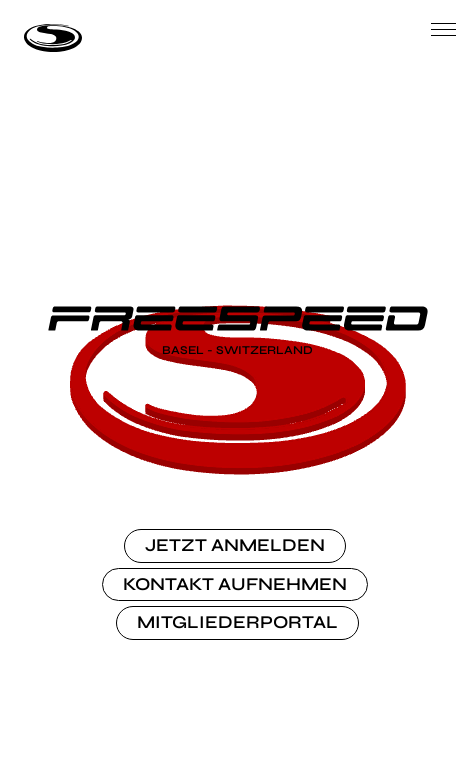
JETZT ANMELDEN (235, 545)
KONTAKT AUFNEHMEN (235, 584)
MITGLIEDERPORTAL (237, 622)
